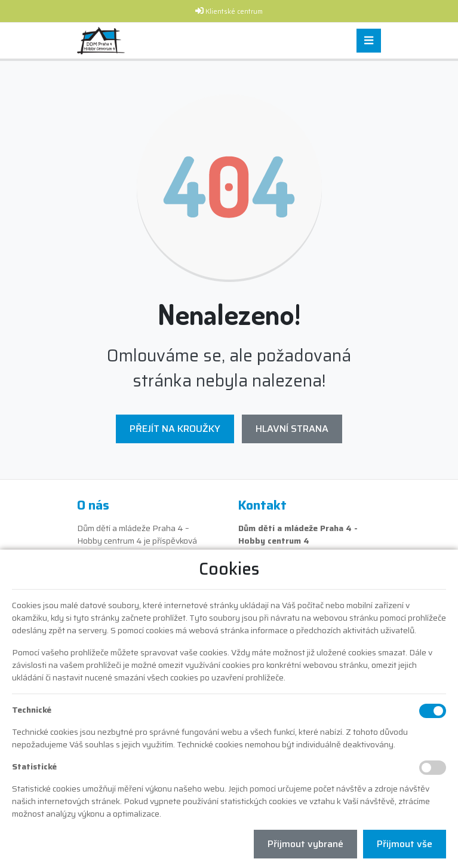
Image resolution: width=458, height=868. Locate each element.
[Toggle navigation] (369, 41)
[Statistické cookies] (433, 768)
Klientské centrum (234, 12)
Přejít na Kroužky (175, 429)
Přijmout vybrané (305, 844)
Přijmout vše (405, 844)
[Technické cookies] (433, 711)
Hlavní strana (292, 429)
